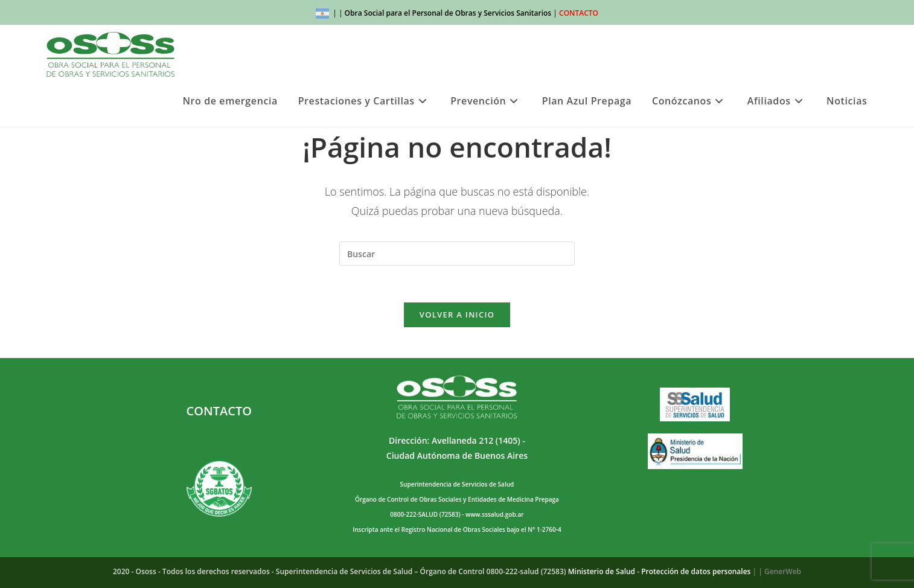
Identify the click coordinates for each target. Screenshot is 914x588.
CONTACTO (579, 13)
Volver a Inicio (457, 315)
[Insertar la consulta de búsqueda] (457, 254)
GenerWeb (783, 571)
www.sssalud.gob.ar (494, 514)
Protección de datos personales (696, 571)
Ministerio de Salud (602, 571)
